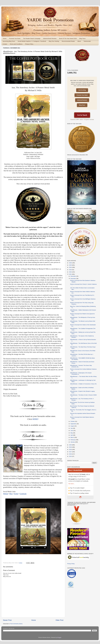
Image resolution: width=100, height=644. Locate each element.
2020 (71, 445)
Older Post (59, 620)
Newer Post (7, 620)
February (73, 440)
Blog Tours (82, 38)
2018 (71, 449)
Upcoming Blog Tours (9, 41)
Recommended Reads (68, 41)
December (73, 276)
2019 (71, 447)
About (79, 41)
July (72, 428)
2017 (71, 452)
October (73, 421)
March (72, 437)
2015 (71, 456)
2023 (71, 270)
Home (5, 38)
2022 (71, 272)
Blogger (59, 637)
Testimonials (87, 41)
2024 (71, 267)
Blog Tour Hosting (54, 41)
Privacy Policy (29, 44)
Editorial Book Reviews (50, 38)
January (73, 442)
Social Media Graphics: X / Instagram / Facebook (32, 41)
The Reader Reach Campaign (32, 38)
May (72, 433)
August (72, 426)
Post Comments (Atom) (16, 624)
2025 (71, 265)
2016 (71, 454)
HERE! (35, 419)
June (72, 431)
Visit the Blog (82, 90)
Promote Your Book (15, 38)
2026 (71, 263)
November (73, 279)
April (72, 435)
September (74, 424)
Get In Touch (82, 115)
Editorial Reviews (82, 100)
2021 (71, 274)
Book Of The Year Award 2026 (68, 38)
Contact (5, 44)
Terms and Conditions (16, 44)
